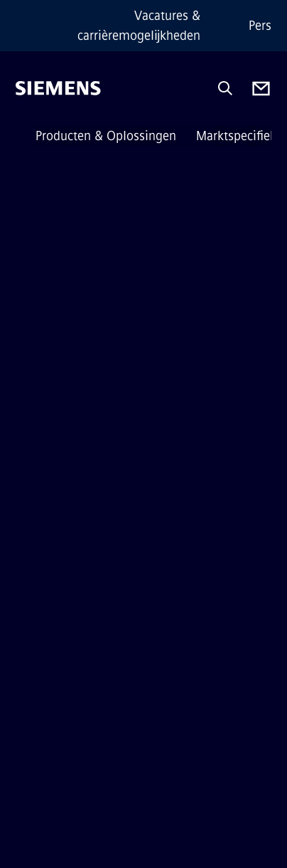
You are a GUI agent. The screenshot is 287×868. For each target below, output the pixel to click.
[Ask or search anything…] (225, 88)
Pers (260, 26)
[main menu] (26, 136)
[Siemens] (58, 88)
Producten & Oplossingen (106, 136)
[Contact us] (261, 89)
